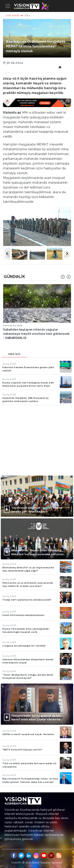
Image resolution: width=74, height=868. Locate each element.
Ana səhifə (13, 15)
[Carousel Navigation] (66, 277)
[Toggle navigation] (8, 6)
